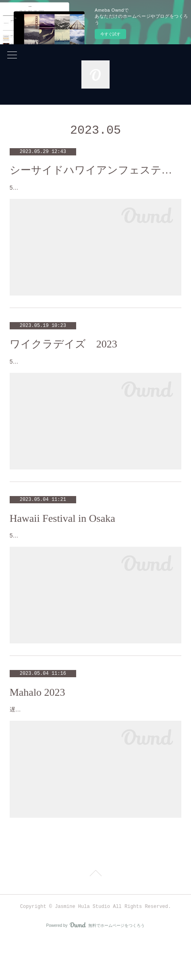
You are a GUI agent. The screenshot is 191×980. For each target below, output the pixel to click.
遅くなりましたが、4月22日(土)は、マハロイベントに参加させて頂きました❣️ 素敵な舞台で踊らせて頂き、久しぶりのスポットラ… (95, 745)
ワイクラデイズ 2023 (63, 355)
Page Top (95, 915)
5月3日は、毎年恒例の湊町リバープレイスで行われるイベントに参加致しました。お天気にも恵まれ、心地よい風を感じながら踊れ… (95, 561)
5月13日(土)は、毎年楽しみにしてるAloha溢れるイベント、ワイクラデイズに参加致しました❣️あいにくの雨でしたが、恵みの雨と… (95, 377)
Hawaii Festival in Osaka (62, 539)
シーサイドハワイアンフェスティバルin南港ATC (96, 170)
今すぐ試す (110, 34)
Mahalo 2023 (37, 723)
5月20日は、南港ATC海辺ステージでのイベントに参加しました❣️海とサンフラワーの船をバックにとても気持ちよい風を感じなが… (94, 193)
